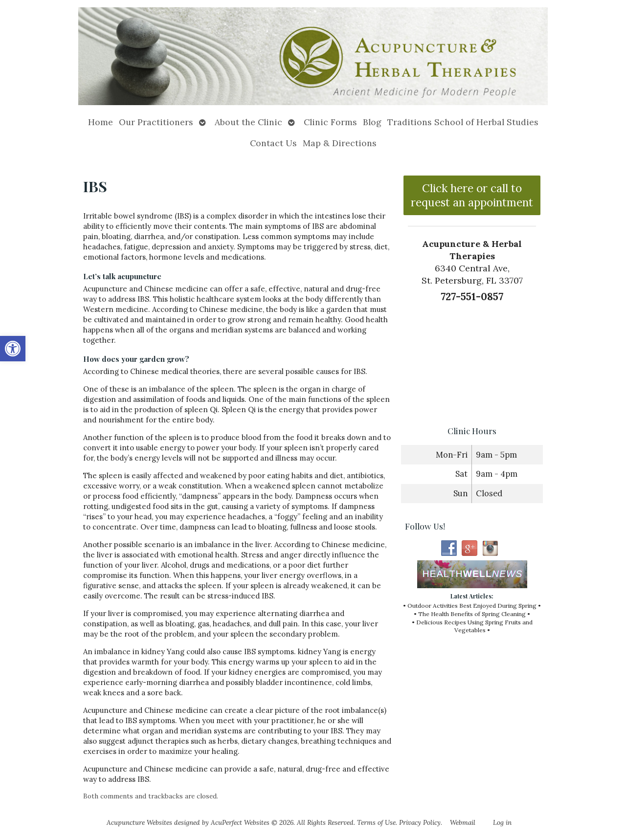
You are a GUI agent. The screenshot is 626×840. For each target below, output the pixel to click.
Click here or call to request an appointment (472, 195)
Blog (372, 122)
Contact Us (273, 143)
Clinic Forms (330, 122)
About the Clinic (248, 122)
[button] (13, 349)
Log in (502, 822)
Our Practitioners (156, 122)
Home (101, 122)
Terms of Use (376, 822)
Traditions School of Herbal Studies (463, 122)
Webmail (463, 822)
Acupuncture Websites (139, 822)
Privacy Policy (420, 822)
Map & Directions (340, 143)
